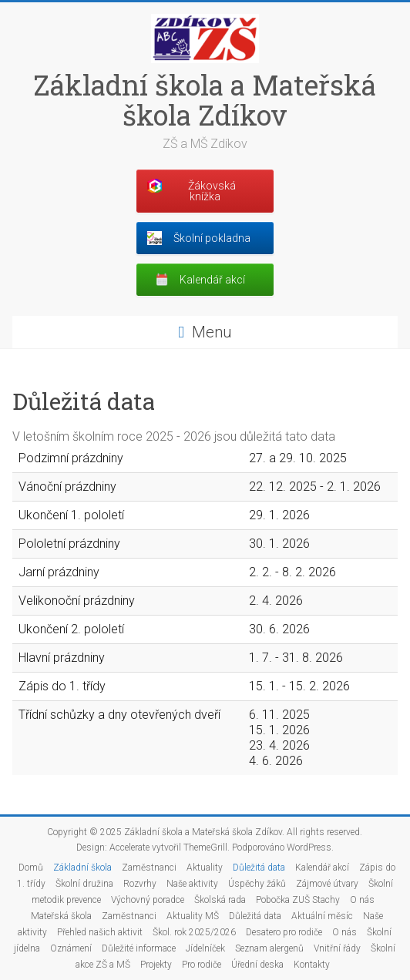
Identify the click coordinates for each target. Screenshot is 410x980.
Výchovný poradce (148, 900)
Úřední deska (257, 965)
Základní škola (82, 868)
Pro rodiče (202, 965)
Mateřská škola (61, 916)
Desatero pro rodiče (284, 932)
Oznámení (71, 948)
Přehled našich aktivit (100, 932)
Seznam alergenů (269, 948)
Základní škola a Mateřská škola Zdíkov (205, 100)
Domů (31, 868)
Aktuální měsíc (322, 916)
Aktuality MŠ (193, 916)
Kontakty (312, 965)
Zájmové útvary (327, 884)
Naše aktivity (192, 884)
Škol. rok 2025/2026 (194, 932)
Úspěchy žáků (257, 884)
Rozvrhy (140, 884)
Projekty (156, 965)
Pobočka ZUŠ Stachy (298, 900)
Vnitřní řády (337, 948)
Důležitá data (259, 868)
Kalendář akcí (322, 868)
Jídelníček (205, 948)
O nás (362, 900)
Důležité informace (139, 948)
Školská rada (220, 900)
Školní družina (84, 884)
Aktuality (205, 868)
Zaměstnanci (149, 868)
